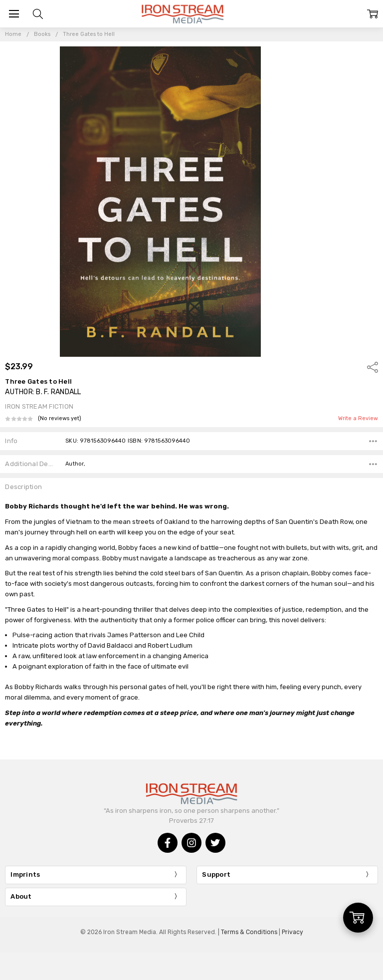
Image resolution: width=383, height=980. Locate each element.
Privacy (292, 932)
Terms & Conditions (249, 932)
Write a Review (358, 419)
